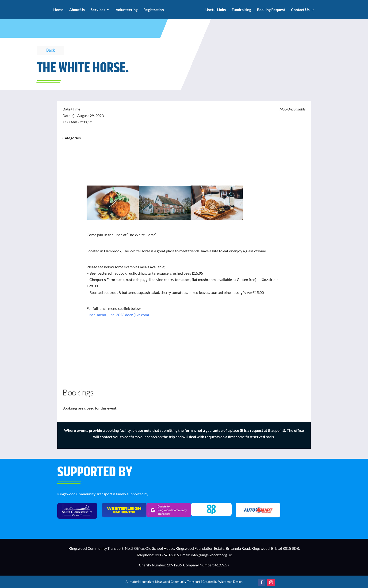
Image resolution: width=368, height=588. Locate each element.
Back (51, 50)
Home (59, 10)
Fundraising (241, 10)
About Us (78, 10)
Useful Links (215, 10)
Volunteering (127, 10)
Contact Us (300, 10)
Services (99, 10)
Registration (154, 10)
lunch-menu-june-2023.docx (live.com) (118, 315)
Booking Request (270, 10)
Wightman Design (230, 582)
